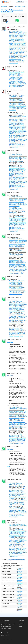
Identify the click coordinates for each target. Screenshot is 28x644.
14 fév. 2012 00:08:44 (20, 572)
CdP (8, 151)
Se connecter (20, 2)
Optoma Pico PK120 (21, 84)
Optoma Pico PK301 (14, 85)
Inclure (24, 6)
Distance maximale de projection (17, 43)
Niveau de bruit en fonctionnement (18, 269)
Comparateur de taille (6, 630)
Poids (17, 63)
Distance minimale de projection (17, 44)
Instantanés (18, 6)
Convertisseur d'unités (6, 628)
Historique (11, 6)
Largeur (17, 62)
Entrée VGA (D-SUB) (14, 243)
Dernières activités (5, 635)
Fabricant (11, 32)
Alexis (11, 27)
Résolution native (13, 39)
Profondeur (12, 63)
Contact (21, 626)
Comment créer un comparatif (8, 623)
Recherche (11, 2)
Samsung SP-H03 (18, 87)
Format (16, 35)
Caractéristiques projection (16, 209)
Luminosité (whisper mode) (16, 161)
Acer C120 (18, 72)
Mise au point (12, 46)
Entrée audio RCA (14, 54)
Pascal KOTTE (11, 67)
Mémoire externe (13, 34)
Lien (10, 31)
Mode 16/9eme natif (18, 210)
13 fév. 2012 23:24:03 (20, 604)
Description (10, 342)
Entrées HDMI (13, 48)
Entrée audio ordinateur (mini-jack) (18, 51)
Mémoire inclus (23, 32)
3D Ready (15, 47)
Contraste (20, 38)
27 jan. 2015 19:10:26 (20, 569)
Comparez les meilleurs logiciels (8, 625)
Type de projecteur (21, 46)
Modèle (16, 32)
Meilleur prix (19, 31)
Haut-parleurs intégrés (18, 50)
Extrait (9, 467)
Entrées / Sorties (22, 47)
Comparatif (4, 6)
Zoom (10, 47)
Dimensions (12, 62)
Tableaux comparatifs (6, 626)
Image (13, 31)
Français (25, 2)
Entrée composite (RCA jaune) (17, 52)
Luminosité (15, 36)
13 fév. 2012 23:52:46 (20, 581)
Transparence (22, 623)
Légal (20, 625)
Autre (22, 55)
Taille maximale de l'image (20, 42)
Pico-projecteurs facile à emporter (12, 11)
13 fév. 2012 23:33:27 (20, 601)
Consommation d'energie (20, 268)
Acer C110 (12, 72)
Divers (11, 501)
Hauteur (22, 62)
